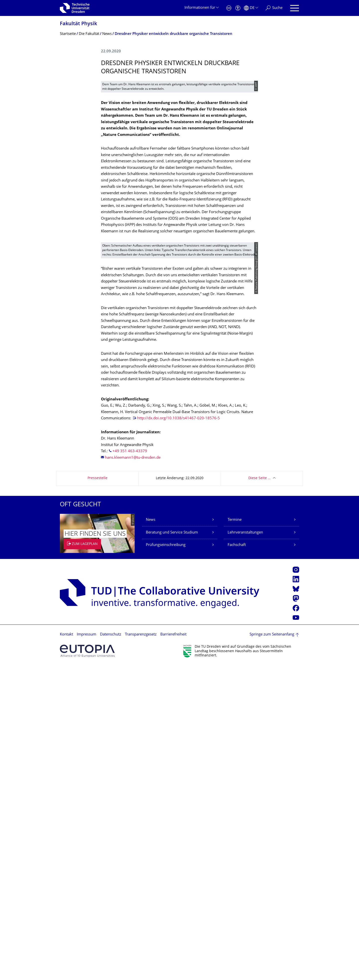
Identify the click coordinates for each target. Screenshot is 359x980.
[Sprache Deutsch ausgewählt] (251, 8)
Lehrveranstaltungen (245, 847)
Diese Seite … (259, 793)
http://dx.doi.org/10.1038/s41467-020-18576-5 (179, 733)
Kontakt (66, 949)
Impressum (87, 949)
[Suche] (274, 8)
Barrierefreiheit (173, 949)
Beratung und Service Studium (172, 847)
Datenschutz (111, 949)
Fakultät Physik (78, 24)
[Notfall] (229, 8)
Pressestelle (97, 793)
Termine (235, 835)
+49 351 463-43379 (130, 766)
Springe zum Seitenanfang (272, 949)
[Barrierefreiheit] (238, 8)
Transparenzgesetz (141, 949)
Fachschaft (237, 860)
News (151, 835)
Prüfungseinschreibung (166, 860)
